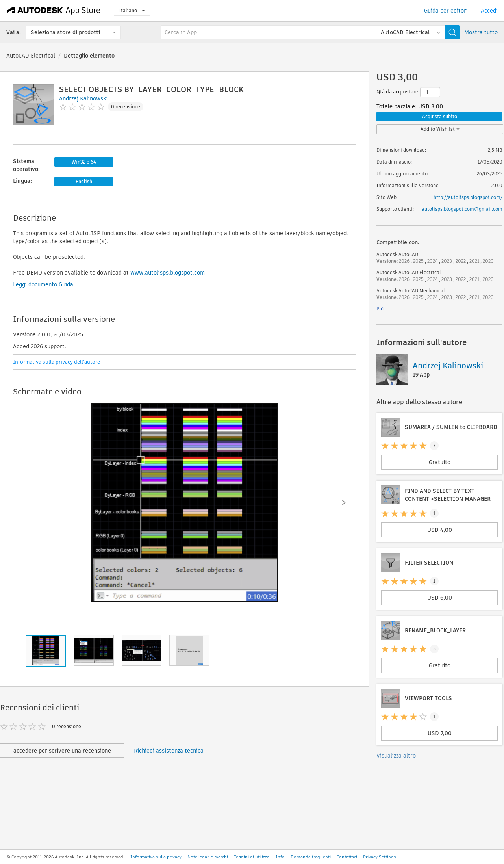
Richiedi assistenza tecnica (169, 751)
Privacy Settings (380, 857)
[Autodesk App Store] (54, 11)
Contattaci (347, 857)
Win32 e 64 (84, 162)
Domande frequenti (311, 857)
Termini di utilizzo (252, 857)
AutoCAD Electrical (31, 56)
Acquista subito (440, 116)
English (84, 181)
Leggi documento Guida (43, 284)
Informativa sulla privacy (156, 857)
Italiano (132, 10)
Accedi (489, 11)
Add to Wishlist (440, 129)
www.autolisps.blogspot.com (168, 273)
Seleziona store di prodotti (65, 32)
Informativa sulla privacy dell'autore (57, 362)
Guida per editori (446, 11)
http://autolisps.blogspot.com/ (468, 197)
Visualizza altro (396, 756)
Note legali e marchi (208, 857)
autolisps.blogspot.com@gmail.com (462, 209)
